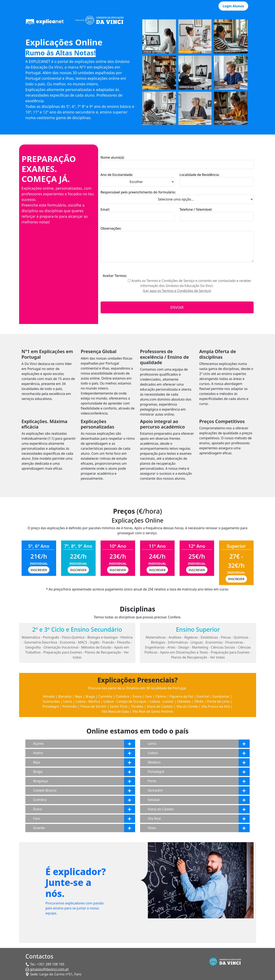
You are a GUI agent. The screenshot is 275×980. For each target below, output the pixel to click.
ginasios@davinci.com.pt (49, 969)
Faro (148, 696)
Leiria (68, 701)
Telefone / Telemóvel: (196, 209)
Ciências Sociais (223, 647)
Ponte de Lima (218, 701)
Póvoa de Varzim (93, 706)
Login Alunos (233, 6)
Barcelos (65, 696)
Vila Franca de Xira (216, 706)
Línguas (197, 642)
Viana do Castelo (160, 706)
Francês (108, 642)
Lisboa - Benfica (88, 701)
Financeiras (234, 642)
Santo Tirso (119, 706)
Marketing (200, 647)
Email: (105, 209)
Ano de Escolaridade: (117, 175)
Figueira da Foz (181, 696)
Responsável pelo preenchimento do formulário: (138, 192)
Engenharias (155, 647)
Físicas (226, 637)
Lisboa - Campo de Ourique (125, 701)
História (126, 637)
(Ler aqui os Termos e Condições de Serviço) (177, 291)
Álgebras (191, 637)
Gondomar (221, 696)
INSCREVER (39, 570)
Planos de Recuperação (103, 652)
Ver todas (217, 657)
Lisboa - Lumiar (162, 701)
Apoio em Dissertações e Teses (184, 652)
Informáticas (178, 642)
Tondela (137, 706)
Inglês (95, 642)
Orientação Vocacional (61, 647)
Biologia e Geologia (102, 637)
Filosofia (123, 642)
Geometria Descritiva (41, 642)
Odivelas (184, 701)
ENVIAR (177, 307)
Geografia (33, 647)
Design (184, 647)
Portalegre (51, 706)
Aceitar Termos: (115, 276)
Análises (175, 637)
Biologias (158, 642)
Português (51, 637)
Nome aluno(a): (113, 157)
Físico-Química (73, 637)
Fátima (161, 696)
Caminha (105, 696)
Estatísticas (209, 637)
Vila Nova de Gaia (115, 711)
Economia (68, 642)
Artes (171, 647)
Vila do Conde (187, 706)
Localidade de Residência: (200, 175)
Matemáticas (156, 637)
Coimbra (122, 696)
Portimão (70, 706)
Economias (214, 642)
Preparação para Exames (63, 652)
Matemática (31, 637)
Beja (79, 696)
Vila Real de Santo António (153, 711)
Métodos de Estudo (96, 647)
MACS (82, 642)
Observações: (111, 228)
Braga (90, 696)
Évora (137, 696)
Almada (49, 696)
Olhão (199, 701)
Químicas (241, 637)
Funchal (203, 696)
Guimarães (51, 701)
